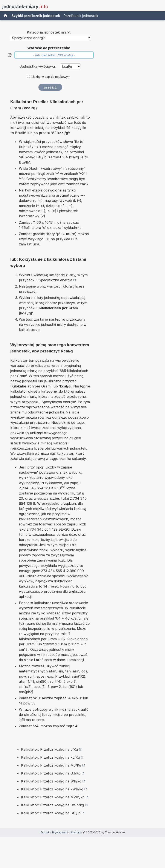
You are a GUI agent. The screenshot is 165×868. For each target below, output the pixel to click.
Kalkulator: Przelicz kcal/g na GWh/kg (52, 805)
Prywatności (60, 832)
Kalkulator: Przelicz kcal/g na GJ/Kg (51, 773)
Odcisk (45, 832)
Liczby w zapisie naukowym (51, 77)
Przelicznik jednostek (81, 16)
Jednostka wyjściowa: (38, 66)
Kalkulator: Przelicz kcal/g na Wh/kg (51, 781)
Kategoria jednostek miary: (49, 32)
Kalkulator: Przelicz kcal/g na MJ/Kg (51, 765)
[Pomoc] (10, 55)
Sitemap (75, 832)
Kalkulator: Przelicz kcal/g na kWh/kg (52, 789)
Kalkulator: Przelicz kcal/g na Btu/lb (51, 813)
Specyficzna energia (55, 280)
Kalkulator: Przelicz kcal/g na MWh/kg (53, 797)
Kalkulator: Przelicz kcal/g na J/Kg (49, 749)
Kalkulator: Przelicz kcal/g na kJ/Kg (50, 757)
